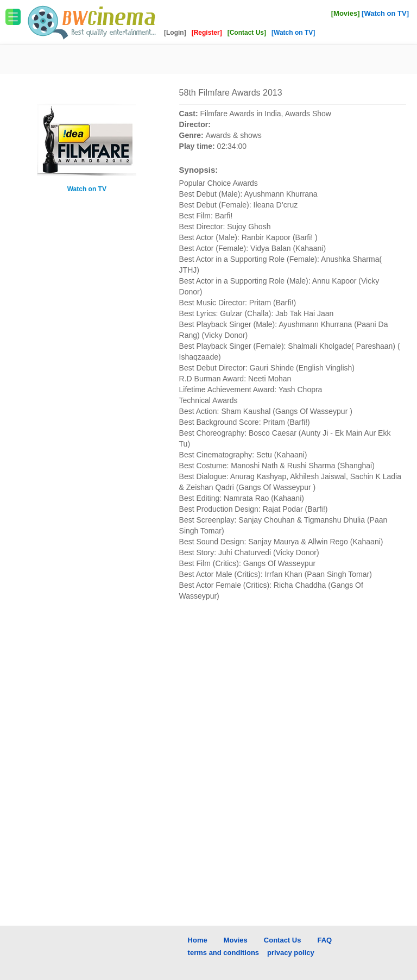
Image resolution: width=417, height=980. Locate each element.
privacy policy (291, 953)
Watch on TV (87, 189)
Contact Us (283, 940)
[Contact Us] (248, 33)
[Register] (208, 33)
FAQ (324, 940)
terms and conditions (223, 953)
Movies (236, 940)
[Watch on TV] (385, 13)
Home (198, 940)
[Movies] (346, 13)
